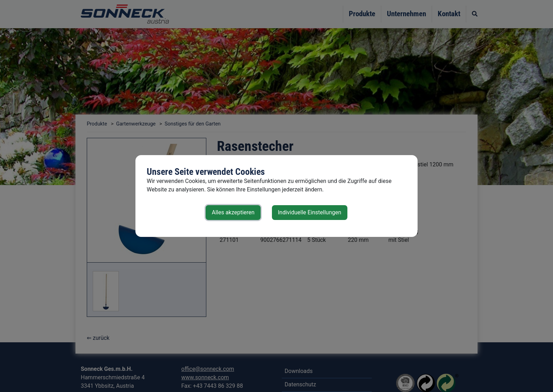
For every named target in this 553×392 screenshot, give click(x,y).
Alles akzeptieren (233, 212)
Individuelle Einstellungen (310, 212)
